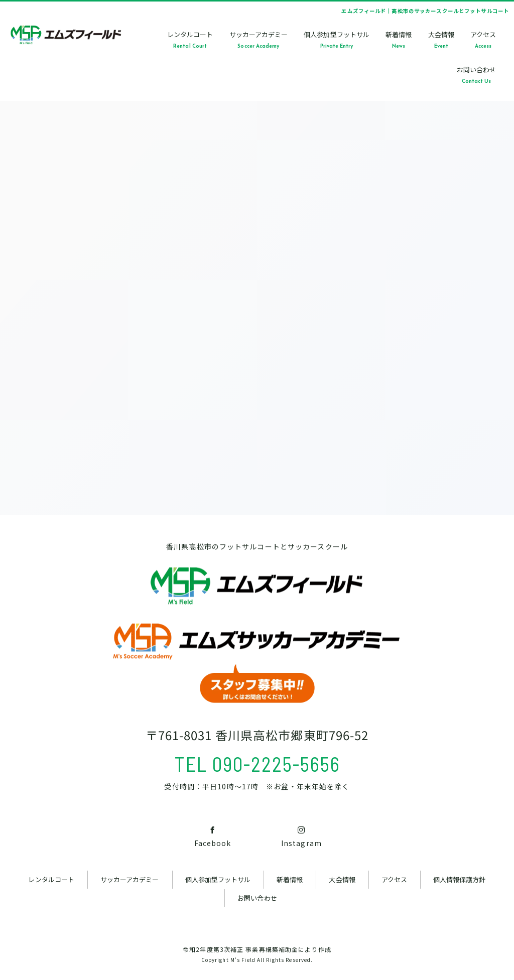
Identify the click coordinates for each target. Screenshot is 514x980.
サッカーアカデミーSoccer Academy (259, 39)
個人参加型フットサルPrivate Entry (337, 39)
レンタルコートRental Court (190, 39)
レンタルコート (51, 879)
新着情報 (290, 879)
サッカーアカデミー (130, 879)
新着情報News (399, 39)
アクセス (394, 879)
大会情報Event (441, 39)
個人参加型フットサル (218, 879)
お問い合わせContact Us (476, 75)
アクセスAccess (483, 39)
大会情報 (342, 879)
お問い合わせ (257, 898)
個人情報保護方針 (459, 879)
